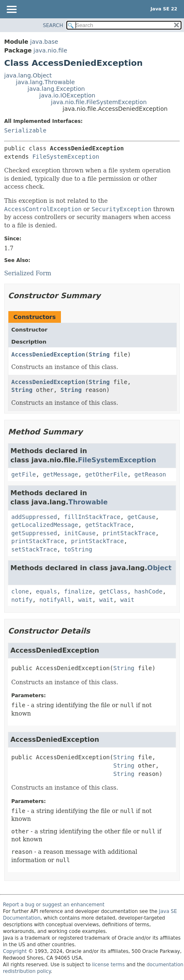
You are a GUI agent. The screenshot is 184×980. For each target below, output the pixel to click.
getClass (113, 591)
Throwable (88, 502)
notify (22, 600)
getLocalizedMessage (45, 525)
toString (78, 549)
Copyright (15, 951)
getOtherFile (106, 474)
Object (159, 568)
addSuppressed (34, 517)
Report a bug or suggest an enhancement (54, 905)
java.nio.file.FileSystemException (99, 102)
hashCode (148, 591)
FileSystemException (66, 157)
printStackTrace (129, 533)
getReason (150, 474)
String (99, 354)
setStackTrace (34, 549)
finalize (78, 591)
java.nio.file (50, 50)
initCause (80, 533)
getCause (141, 517)
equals (47, 591)
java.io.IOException (67, 95)
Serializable (25, 130)
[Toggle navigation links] (11, 10)
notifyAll (55, 600)
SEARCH (53, 25)
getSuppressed (34, 533)
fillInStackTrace (92, 517)
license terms (108, 965)
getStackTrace (108, 525)
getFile (24, 474)
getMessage (60, 474)
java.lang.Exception (56, 89)
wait (85, 600)
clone (20, 591)
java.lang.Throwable (45, 82)
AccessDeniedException (48, 354)
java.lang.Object (28, 75)
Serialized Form (28, 273)
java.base (44, 42)
